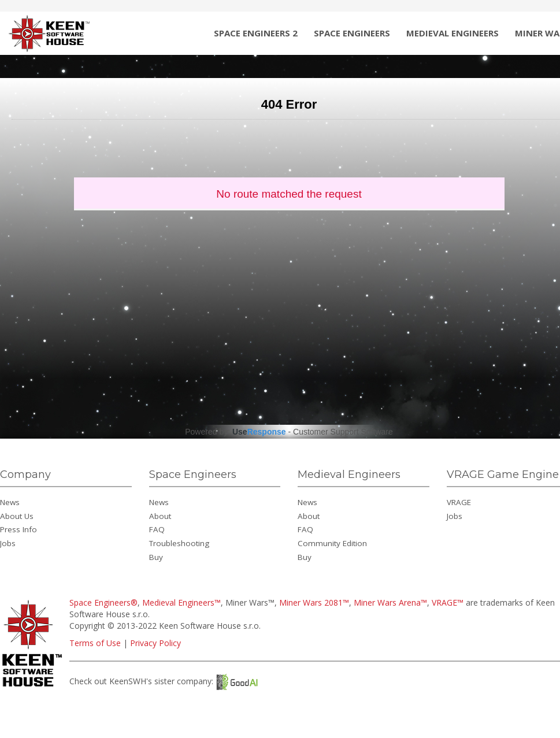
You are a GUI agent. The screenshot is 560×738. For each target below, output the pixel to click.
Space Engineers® (103, 602)
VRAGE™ (448, 602)
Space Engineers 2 (256, 33)
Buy (156, 557)
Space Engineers (352, 33)
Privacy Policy (155, 643)
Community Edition (332, 543)
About (160, 516)
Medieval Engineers (453, 33)
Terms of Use (95, 643)
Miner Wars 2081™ (314, 602)
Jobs (8, 543)
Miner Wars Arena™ (390, 602)
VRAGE (459, 502)
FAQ (157, 529)
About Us (17, 516)
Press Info (18, 529)
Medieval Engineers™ (181, 602)
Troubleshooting (179, 543)
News (10, 502)
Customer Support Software (343, 432)
